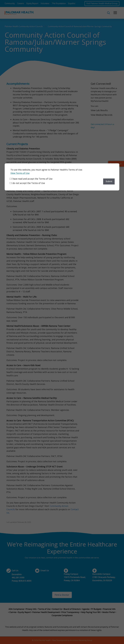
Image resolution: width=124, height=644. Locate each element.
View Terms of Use (20, 173)
